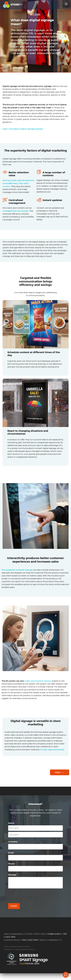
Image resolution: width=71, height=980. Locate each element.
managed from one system (16, 211)
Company (13, 842)
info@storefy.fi (54, 934)
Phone (11, 864)
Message (13, 875)
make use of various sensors (38, 681)
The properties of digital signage (17, 570)
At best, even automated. (52, 750)
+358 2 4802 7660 (30, 940)
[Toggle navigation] (66, 4)
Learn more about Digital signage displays (23, 129)
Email (11, 853)
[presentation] (27, 896)
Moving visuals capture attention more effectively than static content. (18, 183)
